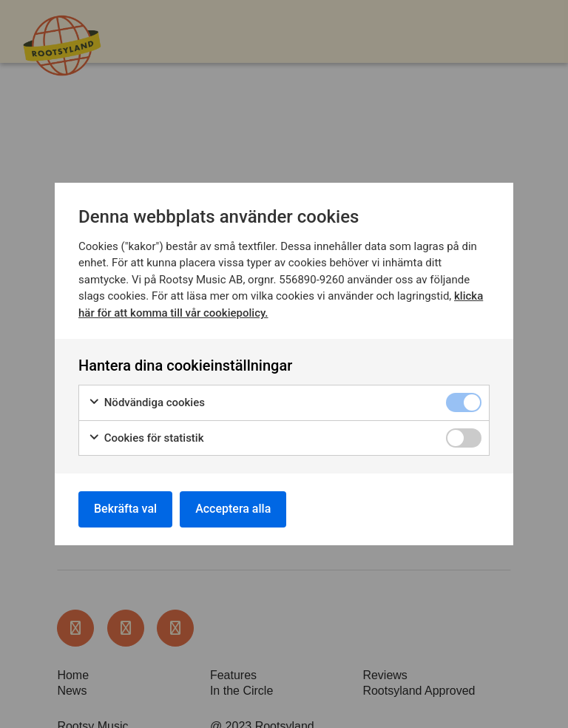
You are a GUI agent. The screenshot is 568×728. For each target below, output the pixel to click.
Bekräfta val (125, 509)
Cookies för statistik (146, 438)
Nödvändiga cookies (146, 403)
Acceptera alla (233, 509)
